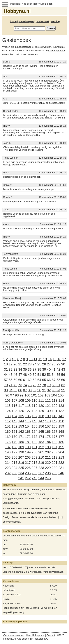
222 (61, 463)
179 (14, 442)
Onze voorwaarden (14, 635)
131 (55, 411)
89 (34, 390)
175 (48, 437)
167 (55, 432)
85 (15, 390)
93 (54, 390)
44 (6, 375)
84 (11, 390)
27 (49, 364)
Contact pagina (56, 51)
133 (8, 416)
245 (48, 478)
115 (8, 406)
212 (55, 457)
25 (39, 364)
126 (21, 411)
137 (34, 416)
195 (61, 447)
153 (21, 426)
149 (55, 421)
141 (61, 416)
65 (44, 380)
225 (21, 468)
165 (41, 432)
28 (54, 364)
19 (11, 364)
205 (8, 457)
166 (48, 432)
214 (8, 463)
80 (54, 385)
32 (11, 369)
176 (55, 437)
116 (14, 406)
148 (48, 421)
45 (11, 375)
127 (28, 411)
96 (7, 395)
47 (20, 375)
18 (6, 364)
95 (63, 390)
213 (61, 457)
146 (34, 421)
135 (21, 416)
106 (8, 400)
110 (34, 400)
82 (63, 385)
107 (14, 400)
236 (34, 473)
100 (27, 395)
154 (28, 426)
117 (21, 406)
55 (58, 375)
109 (28, 400)
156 (41, 426)
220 (48, 463)
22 (25, 364)
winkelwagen (26, 21)
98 (17, 395)
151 (8, 426)
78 (44, 385)
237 (41, 473)
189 (21, 447)
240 (61, 473)
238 (48, 473)
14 (50, 359)
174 (41, 437)
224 (14, 468)
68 (58, 380)
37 (34, 369)
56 (63, 375)
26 (44, 364)
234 (21, 473)
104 (54, 395)
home (13, 21)
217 (28, 463)
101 (34, 395)
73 (20, 385)
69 (63, 380)
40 (49, 369)
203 (55, 452)
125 (14, 411)
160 (8, 432)
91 (44, 390)
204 (61, 452)
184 (48, 442)
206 (14, 457)
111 (41, 400)
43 (63, 369)
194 (55, 447)
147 (41, 421)
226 (28, 468)
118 (28, 406)
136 (28, 416)
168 (61, 432)
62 (30, 380)
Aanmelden (46, 4)
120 (41, 406)
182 (34, 442)
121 (48, 406)
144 (21, 421)
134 (14, 416)
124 (8, 411)
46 (15, 375)
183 (41, 442)
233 (14, 473)
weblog (56, 21)
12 (40, 359)
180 (21, 442)
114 (61, 400)
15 (55, 359)
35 (25, 369)
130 (48, 411)
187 (8, 447)
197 (14, 452)
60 (20, 380)
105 (61, 395)
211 (48, 457)
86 (20, 390)
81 (58, 385)
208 (28, 457)
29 (58, 364)
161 (14, 432)
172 (28, 437)
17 (64, 359)
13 (45, 359)
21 (20, 364)
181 (28, 442)
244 (41, 478)
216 (21, 463)
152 (14, 426)
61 (25, 380)
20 (15, 364)
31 (6, 369)
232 (8, 473)
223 (8, 468)
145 (28, 421)
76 (34, 385)
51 (39, 375)
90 (39, 390)
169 (8, 437)
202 (48, 452)
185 (55, 442)
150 (61, 421)
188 (14, 447)
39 (44, 369)
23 (30, 364)
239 (55, 473)
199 (28, 452)
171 (21, 437)
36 (30, 369)
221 (55, 463)
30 (63, 364)
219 (41, 463)
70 (6, 385)
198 (21, 452)
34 (20, 369)
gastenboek (43, 21)
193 (48, 447)
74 (25, 385)
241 (21, 478)
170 (14, 437)
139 (48, 416)
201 (41, 452)
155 (34, 426)
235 (28, 473)
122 (55, 406)
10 (31, 359)
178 (8, 442)
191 (34, 447)
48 (25, 375)
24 (34, 364)
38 (39, 369)
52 (44, 375)
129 (41, 411)
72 (15, 385)
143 (14, 421)
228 (41, 468)
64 (39, 380)
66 (49, 380)
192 (41, 447)
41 (54, 369)
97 (12, 395)
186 (61, 442)
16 (59, 359)
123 (61, 406)
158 (55, 426)
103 (47, 395)
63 (34, 380)
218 (34, 463)
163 (28, 432)
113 (55, 400)
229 (48, 468)
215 (14, 463)
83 (6, 390)
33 (15, 369)
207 (21, 457)
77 (39, 385)
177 (61, 437)
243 (34, 478)
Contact (51, 635)
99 (22, 395)
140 (55, 416)
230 (55, 468)
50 (34, 375)
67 (54, 380)
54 (54, 375)
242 (28, 478)
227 (34, 468)
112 (48, 400)
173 (34, 437)
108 (21, 400)
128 (34, 411)
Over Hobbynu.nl (35, 635)
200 (34, 452)
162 (21, 432)
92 (49, 390)
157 (48, 426)
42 (58, 369)
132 (61, 411)
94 (58, 390)
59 (15, 380)
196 (8, 452)
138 (41, 416)
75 (30, 385)
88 (30, 390)
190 (28, 447)
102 (41, 395)
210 (41, 457)
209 (34, 457)
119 (34, 406)
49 (30, 375)
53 (49, 375)
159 (61, 426)
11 (35, 359)
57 (6, 380)
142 (8, 421)
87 (25, 390)
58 (11, 380)
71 (11, 385)
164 (34, 432)
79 (49, 385)
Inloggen (15, 4)
